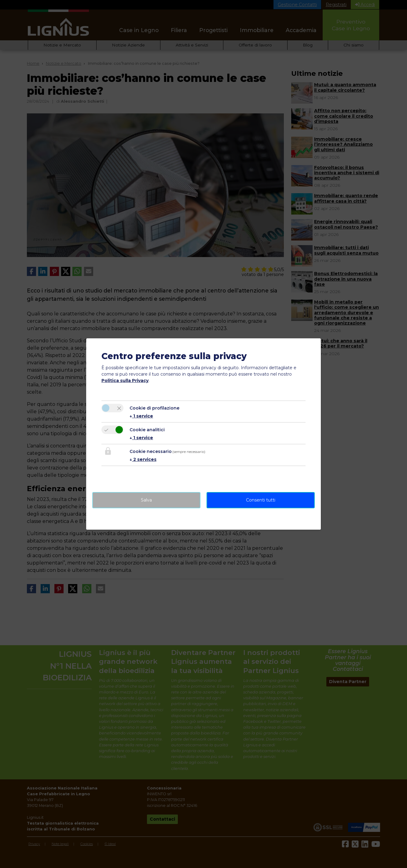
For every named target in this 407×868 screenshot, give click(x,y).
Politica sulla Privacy (125, 381)
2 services (143, 459)
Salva (146, 500)
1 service (141, 416)
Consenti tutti (261, 500)
